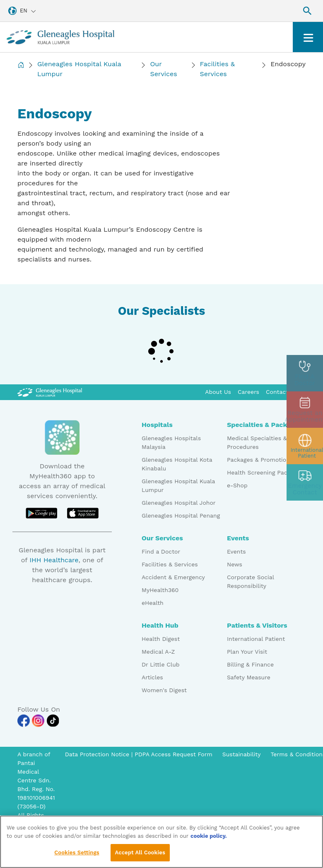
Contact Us (282, 392)
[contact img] (305, 482)
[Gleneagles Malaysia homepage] (60, 37)
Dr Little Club (161, 664)
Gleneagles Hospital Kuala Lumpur (79, 69)
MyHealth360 (160, 590)
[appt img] (305, 410)
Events (236, 551)
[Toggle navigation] (308, 37)
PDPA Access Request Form (174, 754)
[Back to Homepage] (21, 69)
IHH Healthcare (54, 560)
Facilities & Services (217, 69)
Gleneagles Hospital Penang (181, 516)
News (235, 564)
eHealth (153, 603)
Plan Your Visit (247, 652)
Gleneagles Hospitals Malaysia (171, 442)
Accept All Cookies (140, 855)
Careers (248, 392)
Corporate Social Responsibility (250, 581)
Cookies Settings (77, 855)
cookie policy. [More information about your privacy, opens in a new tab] (209, 838)
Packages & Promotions (260, 460)
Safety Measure (249, 677)
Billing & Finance (250, 664)
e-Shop (237, 485)
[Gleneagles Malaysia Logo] (50, 392)
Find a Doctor (161, 551)
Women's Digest (164, 690)
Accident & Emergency (173, 577)
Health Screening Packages (265, 472)
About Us (218, 392)
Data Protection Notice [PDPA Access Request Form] (98, 754)
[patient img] (305, 446)
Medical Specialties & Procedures (257, 442)
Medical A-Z (158, 652)
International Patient (256, 639)
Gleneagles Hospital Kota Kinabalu (177, 464)
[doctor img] (305, 373)
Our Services (163, 69)
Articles (152, 677)
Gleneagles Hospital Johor (179, 503)
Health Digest (161, 639)
